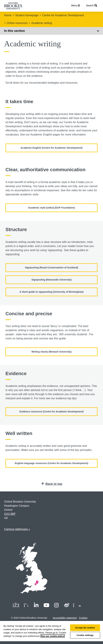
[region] (51, 632)
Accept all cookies (85, 628)
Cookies (83, 618)
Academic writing (42, 23)
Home (8, 15)
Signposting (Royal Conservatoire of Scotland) (51, 268)
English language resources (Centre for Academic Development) (51, 463)
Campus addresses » (17, 529)
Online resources (17, 23)
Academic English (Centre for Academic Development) (51, 148)
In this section (51, 31)
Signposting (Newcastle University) (51, 280)
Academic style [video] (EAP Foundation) (52, 208)
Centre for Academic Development (63, 15)
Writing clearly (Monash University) (52, 352)
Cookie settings (85, 635)
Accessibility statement (65, 618)
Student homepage (27, 15)
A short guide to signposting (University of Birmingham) (52, 292)
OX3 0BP (10, 514)
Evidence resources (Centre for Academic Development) (52, 412)
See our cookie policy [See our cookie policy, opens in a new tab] (53, 636)
